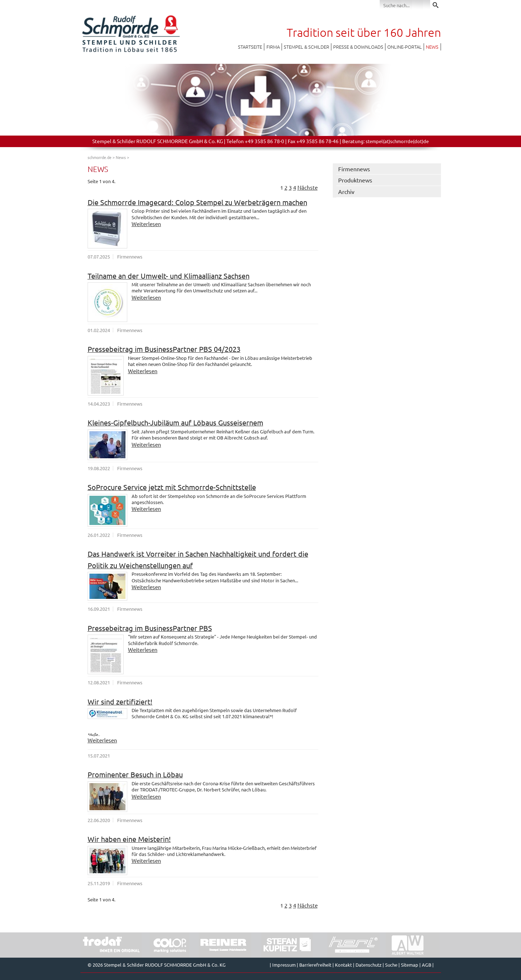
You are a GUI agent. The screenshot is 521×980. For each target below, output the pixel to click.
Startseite (250, 47)
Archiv (346, 191)
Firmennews (354, 169)
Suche (391, 965)
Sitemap (410, 965)
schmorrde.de (100, 157)
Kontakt (343, 965)
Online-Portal (405, 47)
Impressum (284, 965)
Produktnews (355, 180)
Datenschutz (368, 965)
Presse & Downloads (358, 47)
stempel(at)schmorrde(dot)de (397, 141)
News (432, 47)
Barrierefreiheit (315, 965)
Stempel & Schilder (306, 47)
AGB (427, 965)
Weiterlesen (146, 224)
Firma (273, 47)
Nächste (308, 187)
